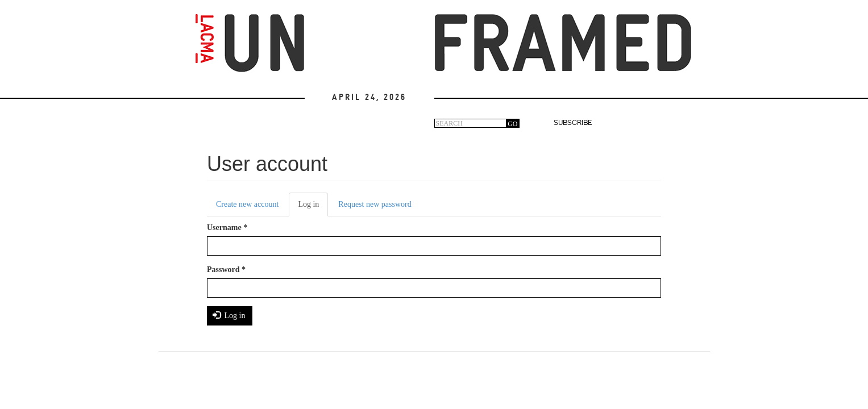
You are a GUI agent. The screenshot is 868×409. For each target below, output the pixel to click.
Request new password (375, 204)
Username (227, 228)
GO (512, 124)
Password (226, 270)
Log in (313, 208)
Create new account (247, 204)
